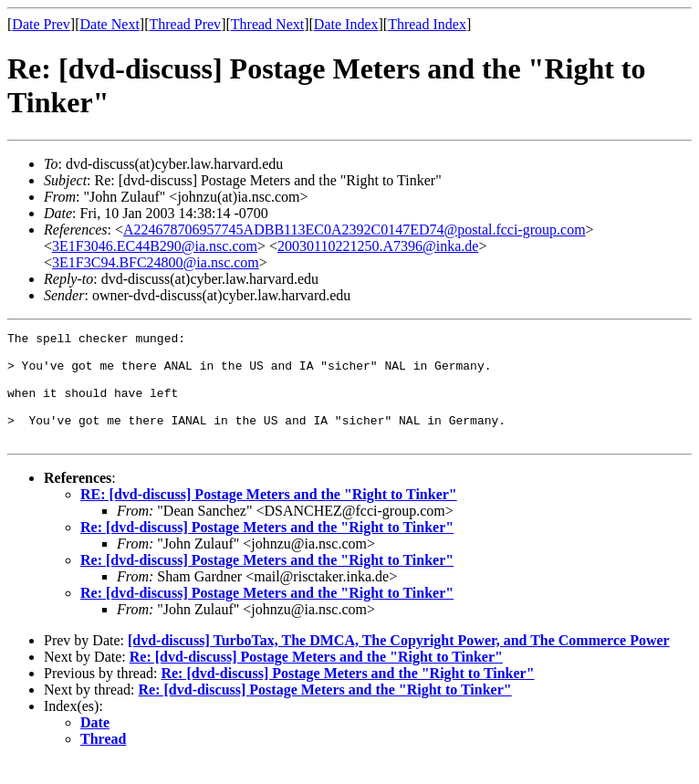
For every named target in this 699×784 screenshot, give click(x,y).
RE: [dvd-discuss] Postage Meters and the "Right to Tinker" (269, 516)
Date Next (110, 24)
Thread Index (427, 24)
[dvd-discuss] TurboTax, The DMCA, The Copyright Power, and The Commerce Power (399, 662)
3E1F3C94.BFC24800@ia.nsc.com (156, 262)
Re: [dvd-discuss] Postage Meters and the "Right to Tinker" (267, 549)
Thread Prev (185, 24)
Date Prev (41, 24)
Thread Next (267, 24)
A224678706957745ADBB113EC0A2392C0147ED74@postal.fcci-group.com (355, 230)
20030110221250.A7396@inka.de (378, 246)
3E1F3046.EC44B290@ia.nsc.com (155, 246)
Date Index (346, 24)
